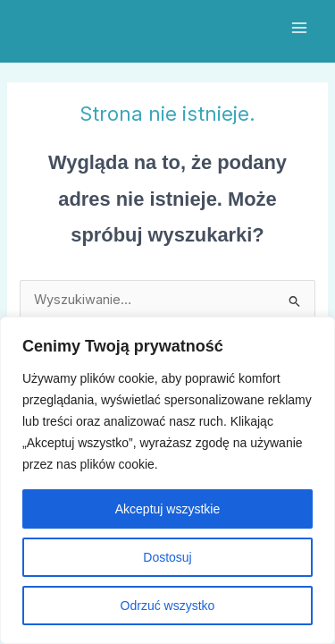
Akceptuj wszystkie (167, 509)
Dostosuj (167, 557)
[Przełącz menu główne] (299, 28)
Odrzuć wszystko (168, 606)
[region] (167, 480)
